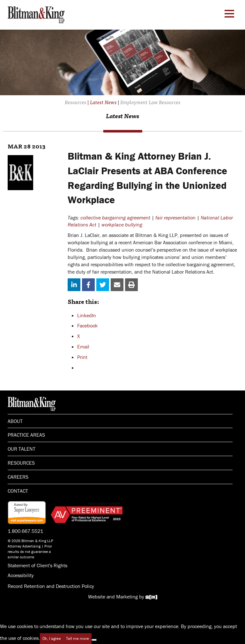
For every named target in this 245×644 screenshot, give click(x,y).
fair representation (175, 218)
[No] (94, 640)
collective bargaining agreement (115, 218)
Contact (18, 491)
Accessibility (21, 575)
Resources (21, 463)
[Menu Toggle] (229, 14)
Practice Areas (26, 435)
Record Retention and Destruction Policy (51, 586)
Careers (18, 477)
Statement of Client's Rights (37, 565)
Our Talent (22, 449)
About (15, 421)
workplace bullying (122, 225)
